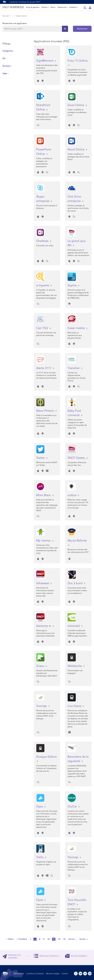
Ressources (63, 7)
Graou (41, 666)
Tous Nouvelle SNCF (77, 902)
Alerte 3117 (44, 368)
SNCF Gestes (77, 458)
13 (64, 939)
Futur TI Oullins (78, 61)
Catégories (8, 51)
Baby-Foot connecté (74, 413)
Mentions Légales (53, 974)
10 (48, 939)
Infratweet (43, 583)
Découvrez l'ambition (47, 956)
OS (4, 58)
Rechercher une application (15, 23)
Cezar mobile (77, 328)
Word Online (76, 149)
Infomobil (74, 626)
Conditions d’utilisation (35, 974)
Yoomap (42, 706)
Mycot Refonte (77, 541)
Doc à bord (75, 583)
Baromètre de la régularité (78, 759)
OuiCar (73, 806)
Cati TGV (43, 328)
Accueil (6, 16)
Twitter (41, 458)
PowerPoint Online (44, 152)
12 (59, 939)
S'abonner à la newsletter (16, 956)
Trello (40, 857)
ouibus (72, 495)
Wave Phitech (46, 411)
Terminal (6, 66)
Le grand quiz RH (76, 243)
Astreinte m (44, 626)
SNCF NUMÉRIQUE (13, 7)
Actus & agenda (33, 7)
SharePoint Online (43, 107)
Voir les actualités (76, 956)
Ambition (74, 7)
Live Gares (75, 706)
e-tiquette (43, 285)
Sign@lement (45, 61)
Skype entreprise (43, 199)
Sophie (73, 285)
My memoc (44, 541)
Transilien (74, 368)
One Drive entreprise (75, 199)
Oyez (40, 806)
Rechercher (82, 29)
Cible (5, 74)
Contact (65, 974)
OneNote (43, 241)
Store (53, 7)
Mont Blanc (44, 495)
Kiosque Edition (47, 757)
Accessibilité (19, 974)
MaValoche (75, 666)
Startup (45, 7)
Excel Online (76, 105)
